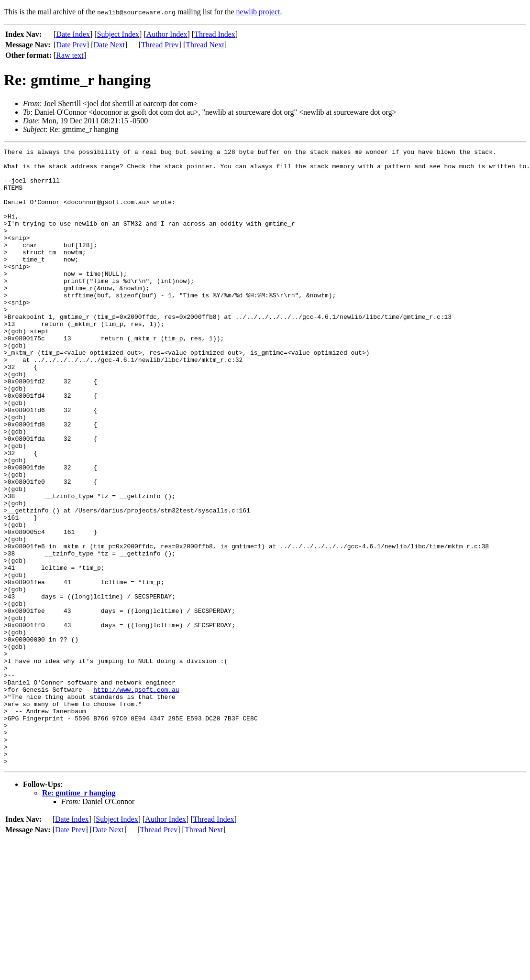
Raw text (70, 55)
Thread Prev (160, 45)
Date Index (73, 34)
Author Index (167, 34)
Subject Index (118, 34)
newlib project (258, 12)
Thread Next (205, 45)
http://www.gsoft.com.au (136, 798)
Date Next (109, 45)
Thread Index (215, 34)
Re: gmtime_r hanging (79, 916)
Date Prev (71, 45)
